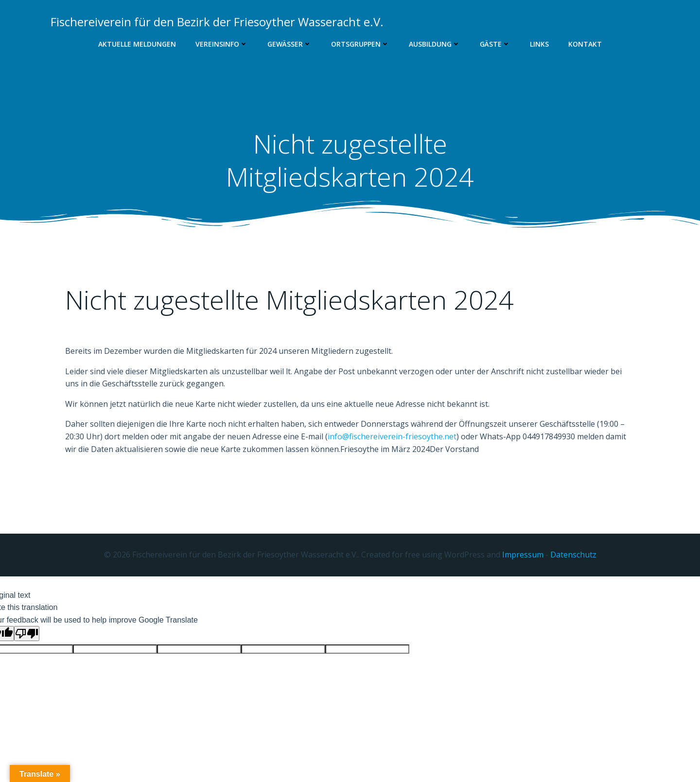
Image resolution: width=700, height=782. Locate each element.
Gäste (495, 44)
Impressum (523, 555)
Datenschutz (573, 555)
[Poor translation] (27, 634)
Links (539, 44)
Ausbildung (435, 44)
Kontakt (585, 44)
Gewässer (289, 44)
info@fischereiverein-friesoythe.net (392, 436)
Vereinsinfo (222, 44)
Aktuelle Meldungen (137, 44)
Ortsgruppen (360, 44)
